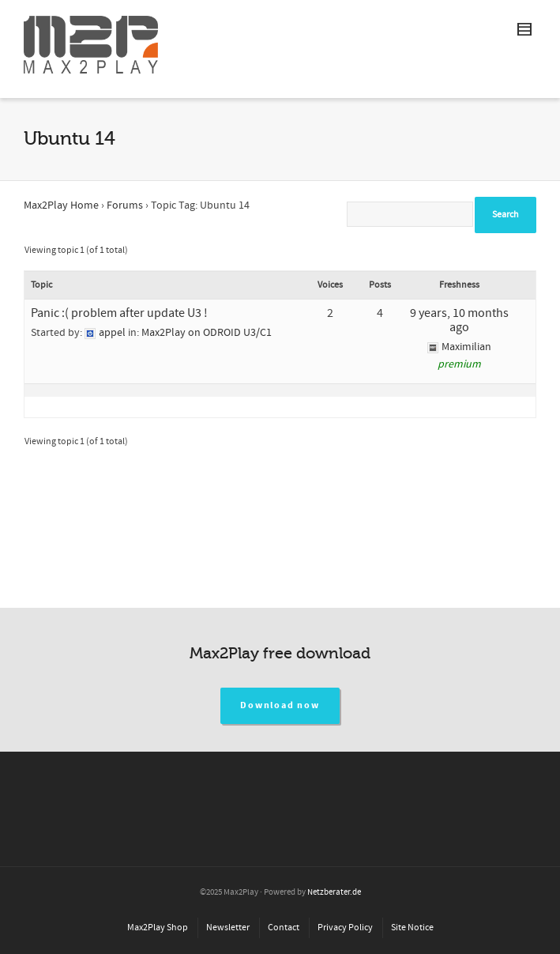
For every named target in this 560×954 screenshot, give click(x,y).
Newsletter (228, 928)
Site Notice (412, 928)
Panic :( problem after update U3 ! (119, 313)
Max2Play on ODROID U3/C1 (207, 333)
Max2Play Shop (158, 928)
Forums (125, 206)
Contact (284, 928)
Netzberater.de (334, 892)
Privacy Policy (345, 928)
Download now (280, 705)
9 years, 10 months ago (459, 320)
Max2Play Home (61, 206)
